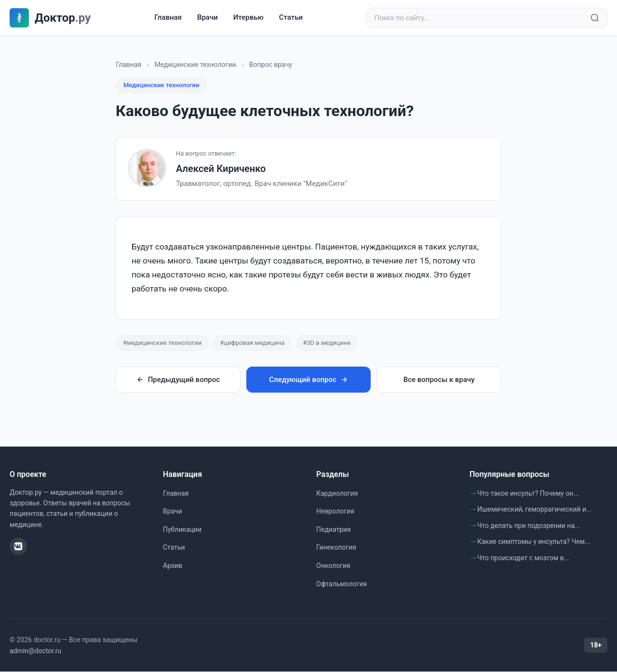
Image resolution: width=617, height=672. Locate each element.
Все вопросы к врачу (439, 380)
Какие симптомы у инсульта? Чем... (534, 542)
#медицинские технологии (162, 343)
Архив (173, 566)
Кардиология (337, 494)
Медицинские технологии (195, 65)
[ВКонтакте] (18, 547)
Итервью (248, 18)
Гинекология (336, 548)
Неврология (335, 512)
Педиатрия (334, 530)
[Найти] (595, 18)
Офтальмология (342, 584)
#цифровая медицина (252, 343)
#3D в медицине (327, 343)
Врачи (208, 18)
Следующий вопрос (308, 380)
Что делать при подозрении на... (529, 526)
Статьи (291, 18)
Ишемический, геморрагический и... (534, 510)
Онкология (333, 566)
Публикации (182, 530)
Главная (168, 18)
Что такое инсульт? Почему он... (528, 494)
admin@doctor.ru (35, 651)
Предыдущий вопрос (178, 380)
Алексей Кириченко (221, 169)
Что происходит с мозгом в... (523, 558)
